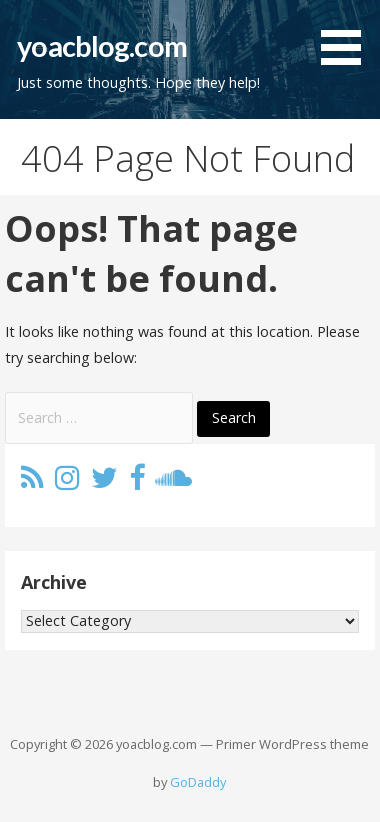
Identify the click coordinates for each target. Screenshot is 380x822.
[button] (348, 36)
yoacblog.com (102, 46)
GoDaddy (198, 782)
